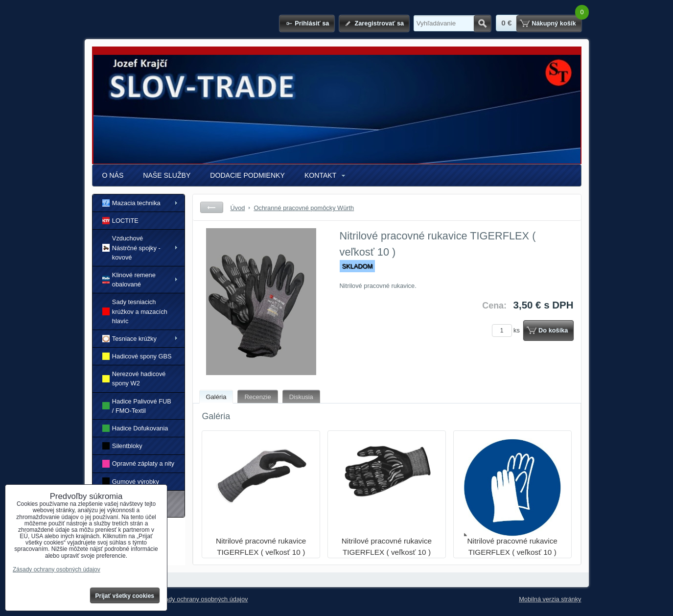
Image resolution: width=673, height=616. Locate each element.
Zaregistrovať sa (379, 23)
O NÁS (113, 175)
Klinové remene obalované (129, 280)
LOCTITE (120, 221)
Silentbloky (122, 446)
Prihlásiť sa (312, 23)
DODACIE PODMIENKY (247, 175)
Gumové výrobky (131, 481)
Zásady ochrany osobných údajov (201, 599)
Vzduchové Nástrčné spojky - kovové (131, 248)
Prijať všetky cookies (125, 596)
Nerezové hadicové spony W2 (134, 379)
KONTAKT (320, 175)
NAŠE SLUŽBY (167, 175)
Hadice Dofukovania (135, 428)
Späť (212, 207)
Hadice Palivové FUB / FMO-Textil (137, 406)
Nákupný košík (554, 23)
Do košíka (553, 330)
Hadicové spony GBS (137, 356)
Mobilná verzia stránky (550, 599)
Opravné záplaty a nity (139, 463)
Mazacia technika (131, 203)
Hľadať (482, 24)
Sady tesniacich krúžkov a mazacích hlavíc (135, 311)
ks (508, 330)
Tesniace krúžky (129, 339)
